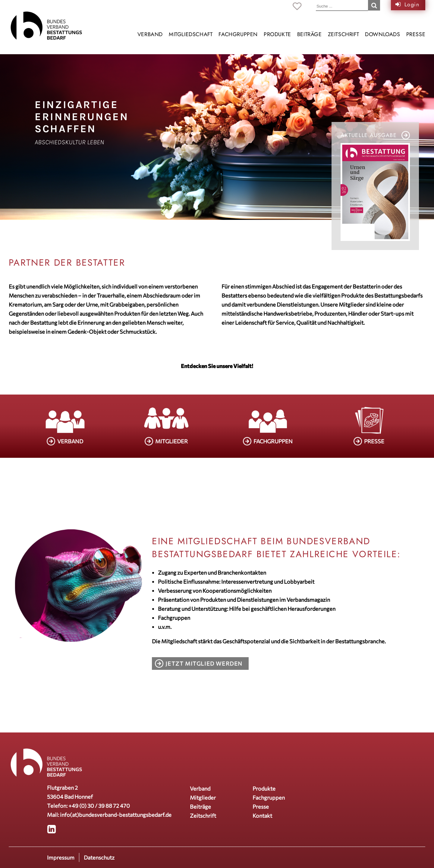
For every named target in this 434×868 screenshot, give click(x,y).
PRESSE (374, 441)
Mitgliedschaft (191, 34)
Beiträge (310, 34)
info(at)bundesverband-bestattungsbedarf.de (116, 815)
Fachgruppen (238, 34)
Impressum (61, 857)
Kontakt (262, 816)
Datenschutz (99, 857)
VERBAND (70, 441)
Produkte (277, 34)
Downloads (382, 34)
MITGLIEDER (171, 441)
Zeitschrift (344, 34)
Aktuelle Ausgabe (369, 135)
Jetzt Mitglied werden (204, 663)
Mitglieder (203, 798)
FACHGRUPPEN (273, 441)
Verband (150, 34)
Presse (416, 34)
